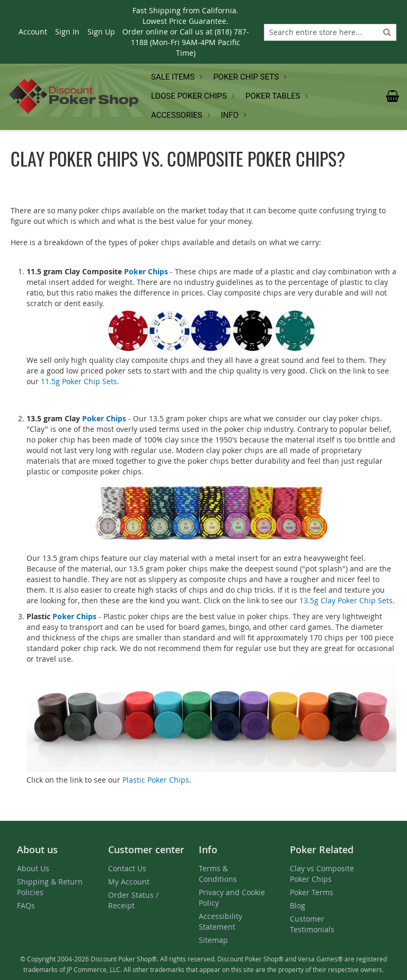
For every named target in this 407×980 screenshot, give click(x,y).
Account (33, 32)
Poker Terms (312, 892)
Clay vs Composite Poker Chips (322, 874)
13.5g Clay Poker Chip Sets (346, 600)
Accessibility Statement (220, 921)
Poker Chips (146, 271)
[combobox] (330, 32)
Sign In (67, 32)
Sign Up (101, 32)
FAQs (26, 905)
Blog (298, 905)
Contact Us (127, 868)
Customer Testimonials (312, 924)
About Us (33, 868)
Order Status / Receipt (133, 900)
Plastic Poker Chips (156, 780)
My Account (129, 882)
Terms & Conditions (218, 874)
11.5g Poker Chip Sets (79, 381)
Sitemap (213, 940)
